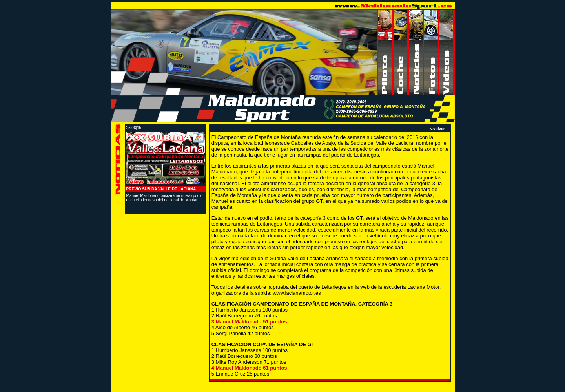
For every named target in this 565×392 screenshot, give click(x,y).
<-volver (437, 129)
